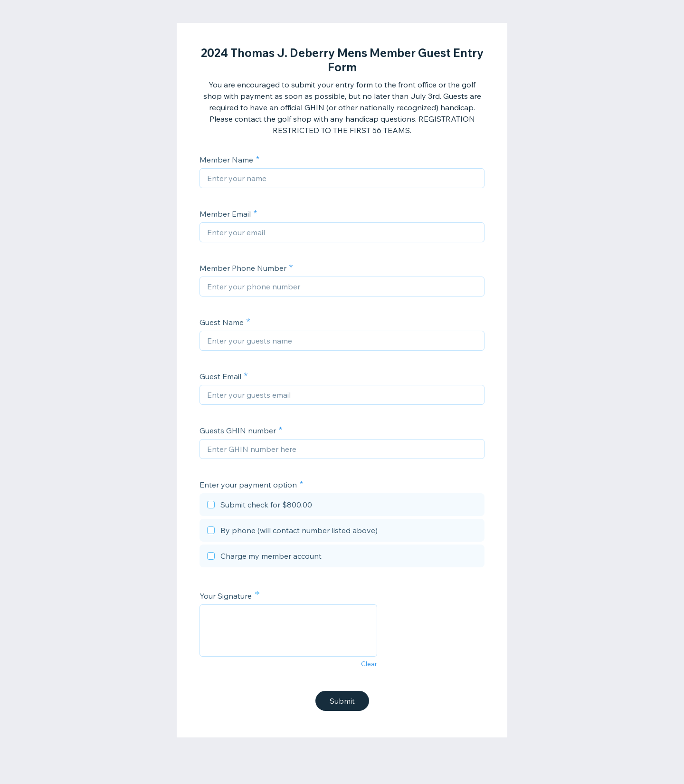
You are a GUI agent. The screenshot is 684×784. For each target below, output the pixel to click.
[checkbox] (342, 506)
